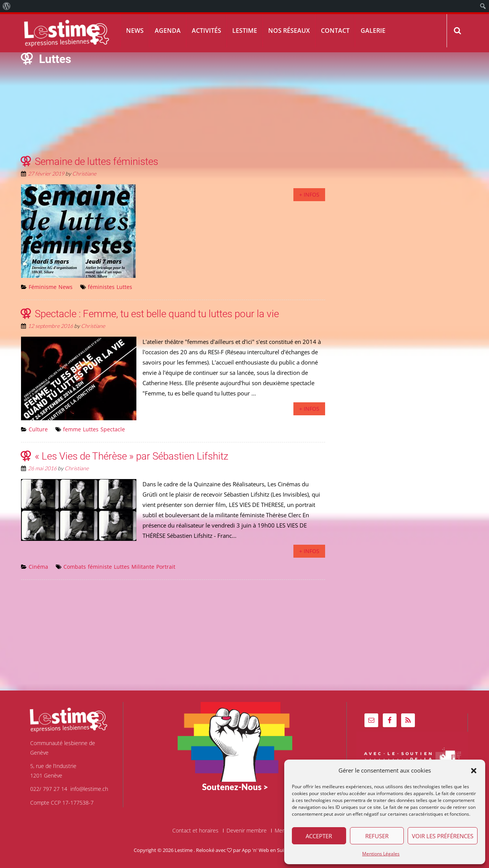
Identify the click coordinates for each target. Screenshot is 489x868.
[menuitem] (7, 6)
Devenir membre (247, 831)
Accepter (319, 836)
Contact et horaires (195, 831)
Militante (143, 567)
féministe (100, 567)
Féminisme (43, 287)
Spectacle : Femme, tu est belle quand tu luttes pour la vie (157, 314)
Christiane (84, 173)
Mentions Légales (381, 854)
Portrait (166, 567)
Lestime (245, 31)
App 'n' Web (255, 850)
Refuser (377, 836)
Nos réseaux (289, 31)
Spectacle (113, 429)
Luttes (124, 287)
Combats (75, 567)
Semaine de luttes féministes (96, 161)
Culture (38, 429)
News (135, 31)
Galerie (373, 31)
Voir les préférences (443, 836)
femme (72, 429)
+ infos (309, 194)
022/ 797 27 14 (49, 789)
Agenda (168, 31)
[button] (474, 771)
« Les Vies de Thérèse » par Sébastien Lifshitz (132, 456)
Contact (335, 31)
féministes (101, 287)
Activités (206, 31)
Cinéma (38, 567)
